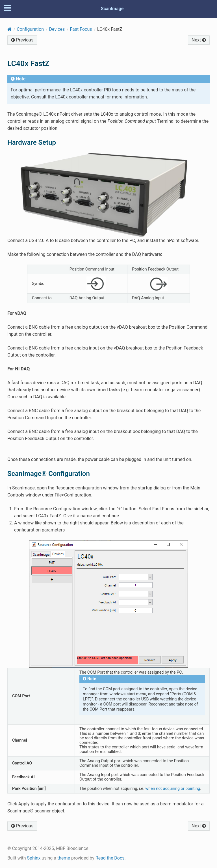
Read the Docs (110, 858)
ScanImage (112, 9)
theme (64, 858)
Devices (57, 29)
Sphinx (34, 858)
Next (199, 40)
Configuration (30, 29)
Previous (22, 40)
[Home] (9, 29)
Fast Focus (81, 29)
